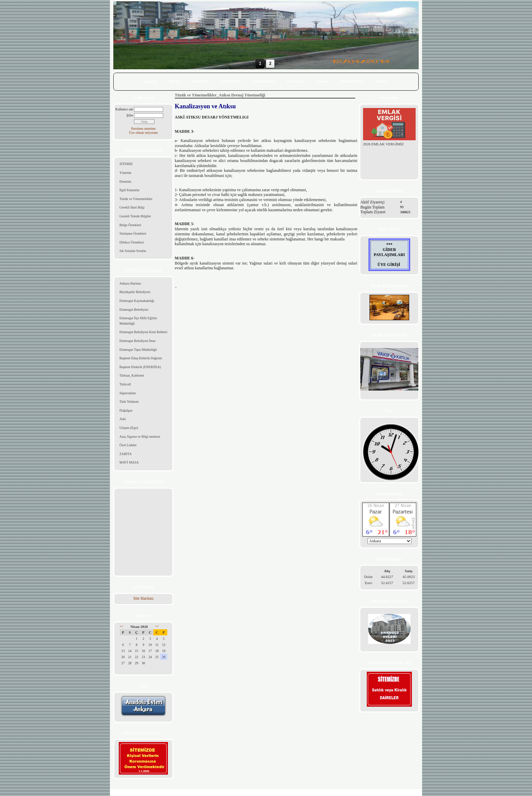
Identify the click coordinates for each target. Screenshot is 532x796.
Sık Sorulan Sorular (133, 251)
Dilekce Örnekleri (132, 242)
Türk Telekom (129, 402)
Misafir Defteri (352, 81)
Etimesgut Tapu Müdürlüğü (138, 350)
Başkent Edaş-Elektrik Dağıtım (141, 358)
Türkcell (125, 384)
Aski (123, 419)
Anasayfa (150, 81)
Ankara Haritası (130, 283)
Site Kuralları (264, 81)
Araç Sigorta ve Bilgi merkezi (140, 437)
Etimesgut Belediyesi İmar (138, 341)
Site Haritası (144, 598)
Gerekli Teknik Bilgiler (135, 216)
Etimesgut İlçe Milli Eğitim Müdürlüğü (138, 321)
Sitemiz (175, 81)
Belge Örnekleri (130, 225)
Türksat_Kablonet (132, 375)
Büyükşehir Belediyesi (135, 292)
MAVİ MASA (129, 462)
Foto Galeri (296, 81)
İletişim (382, 81)
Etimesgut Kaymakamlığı (137, 301)
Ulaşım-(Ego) (129, 428)
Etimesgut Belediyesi (134, 310)
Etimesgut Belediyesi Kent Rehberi (143, 332)
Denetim (125, 182)
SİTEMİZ (126, 164)
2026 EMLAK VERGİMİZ (383, 144)
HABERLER (231, 81)
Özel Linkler (128, 445)
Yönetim (125, 173)
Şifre (130, 115)
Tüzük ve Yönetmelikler (136, 199)
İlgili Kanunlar (129, 190)
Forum (322, 81)
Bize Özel (201, 81)
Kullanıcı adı (124, 109)
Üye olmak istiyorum (143, 133)
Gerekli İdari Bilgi (132, 207)
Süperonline (128, 393)
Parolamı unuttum (144, 129)
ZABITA (126, 454)
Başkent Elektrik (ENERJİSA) (140, 367)
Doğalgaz (126, 410)
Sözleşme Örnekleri (133, 233)
